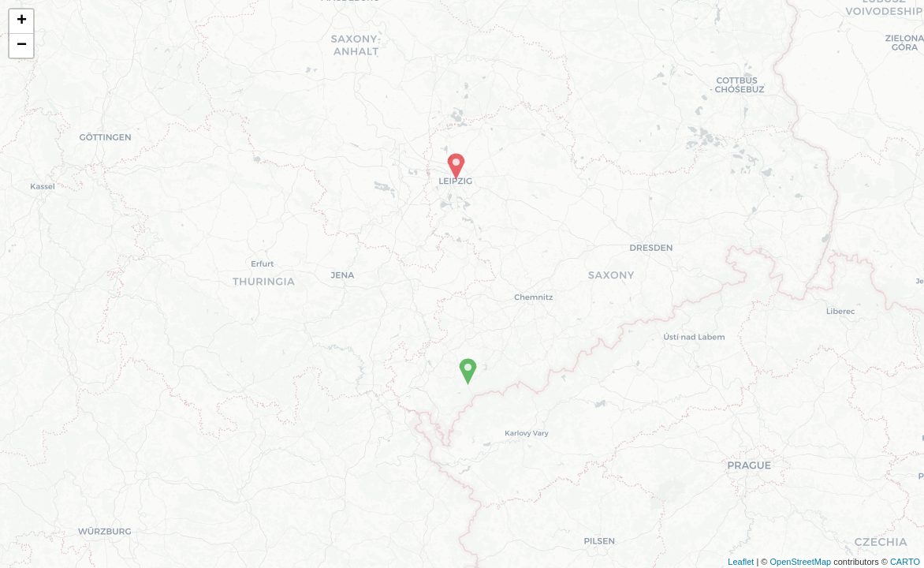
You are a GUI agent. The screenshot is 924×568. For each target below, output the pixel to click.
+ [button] (22, 21)
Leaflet (741, 562)
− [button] (22, 46)
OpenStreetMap (800, 562)
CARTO (905, 562)
